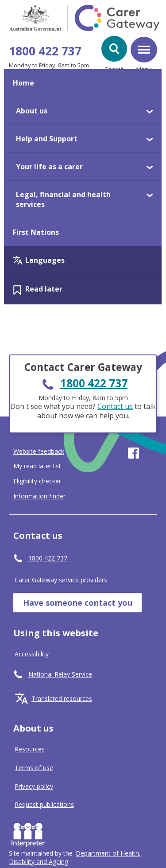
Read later (44, 289)
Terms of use (34, 768)
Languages (45, 260)
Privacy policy (34, 786)
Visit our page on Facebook (133, 453)
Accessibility (32, 654)
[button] (114, 49)
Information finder (39, 496)
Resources (30, 749)
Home (23, 83)
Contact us (115, 406)
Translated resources (62, 699)
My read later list (37, 466)
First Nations (36, 232)
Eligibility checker (37, 481)
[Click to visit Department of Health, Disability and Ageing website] (75, 857)
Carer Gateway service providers (61, 580)
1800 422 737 (45, 51)
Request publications (44, 804)
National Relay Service (60, 674)
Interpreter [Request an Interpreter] (30, 833)
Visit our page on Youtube (152, 453)
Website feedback (39, 452)
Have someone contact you (78, 603)
